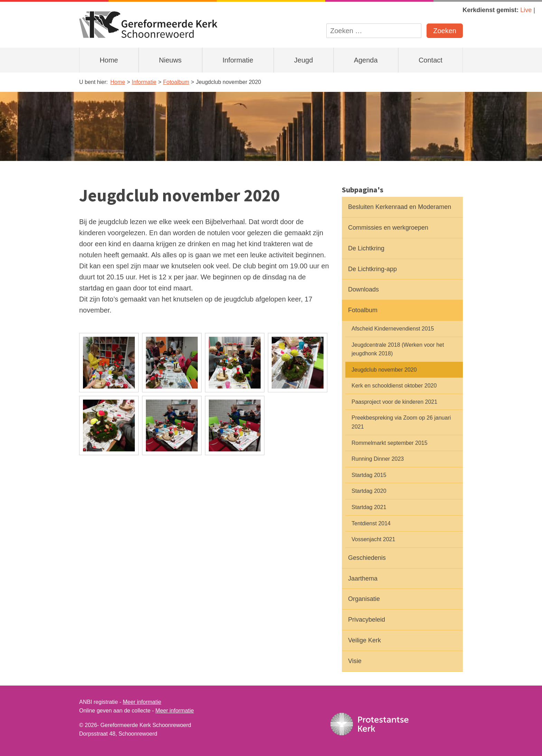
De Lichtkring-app (372, 269)
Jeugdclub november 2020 (384, 370)
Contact (431, 60)
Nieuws (170, 60)
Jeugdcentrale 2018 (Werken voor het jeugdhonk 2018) (398, 349)
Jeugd (304, 60)
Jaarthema (363, 578)
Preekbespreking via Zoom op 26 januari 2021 (401, 422)
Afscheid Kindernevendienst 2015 (393, 329)
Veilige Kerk (365, 640)
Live (526, 10)
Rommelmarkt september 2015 (390, 443)
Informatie (238, 60)
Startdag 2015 (369, 475)
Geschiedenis (367, 558)
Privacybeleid (367, 620)
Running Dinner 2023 (378, 459)
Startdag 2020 (369, 491)
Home (109, 60)
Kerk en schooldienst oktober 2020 (394, 386)
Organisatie (364, 599)
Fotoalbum (363, 310)
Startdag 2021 (369, 507)
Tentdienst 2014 (371, 523)
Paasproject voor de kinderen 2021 (394, 402)
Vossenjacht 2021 (373, 539)
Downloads (363, 289)
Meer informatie (142, 702)
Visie (355, 661)
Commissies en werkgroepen (388, 228)
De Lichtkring (366, 248)
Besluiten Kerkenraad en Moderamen (400, 207)
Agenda (366, 60)
